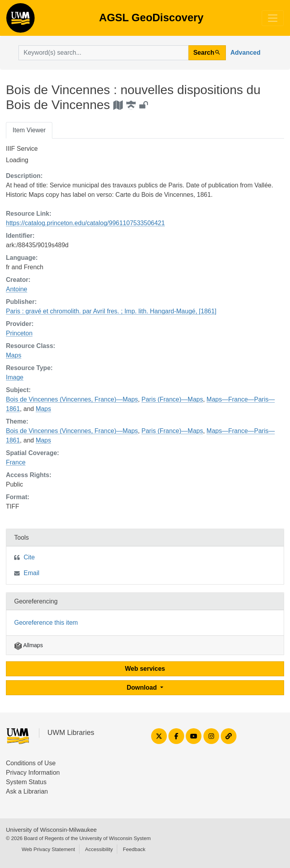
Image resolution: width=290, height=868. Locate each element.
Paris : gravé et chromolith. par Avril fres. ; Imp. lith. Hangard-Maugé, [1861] (111, 311)
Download (143, 688)
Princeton (19, 333)
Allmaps (29, 645)
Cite (29, 557)
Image (15, 377)
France (16, 462)
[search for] (103, 53)
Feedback (134, 849)
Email (31, 573)
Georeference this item (46, 623)
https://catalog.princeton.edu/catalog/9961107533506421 (85, 223)
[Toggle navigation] (273, 18)
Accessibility (99, 849)
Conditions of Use (31, 763)
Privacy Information (33, 773)
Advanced (246, 53)
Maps (14, 355)
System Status (26, 782)
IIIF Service (22, 149)
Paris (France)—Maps (172, 399)
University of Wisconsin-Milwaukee (51, 830)
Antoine (17, 289)
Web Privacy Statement (48, 849)
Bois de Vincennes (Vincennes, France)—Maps (72, 399)
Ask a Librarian (27, 791)
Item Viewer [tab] (29, 130)
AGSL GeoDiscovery (20, 20)
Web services (145, 669)
